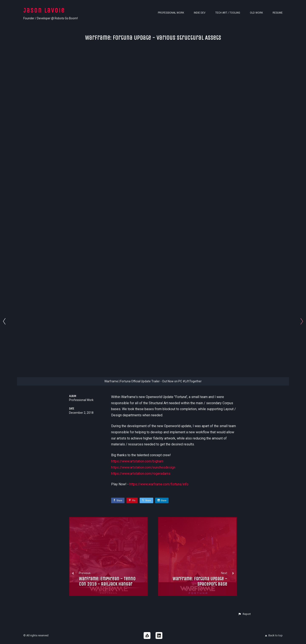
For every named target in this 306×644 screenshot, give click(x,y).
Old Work (256, 13)
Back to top (274, 635)
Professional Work (171, 13)
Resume (278, 13)
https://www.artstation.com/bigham (137, 461)
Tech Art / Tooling (228, 13)
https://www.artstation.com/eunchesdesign (143, 467)
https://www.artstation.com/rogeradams (141, 474)
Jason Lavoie (44, 10)
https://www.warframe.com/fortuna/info (159, 484)
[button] (244, 614)
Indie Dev (200, 13)
